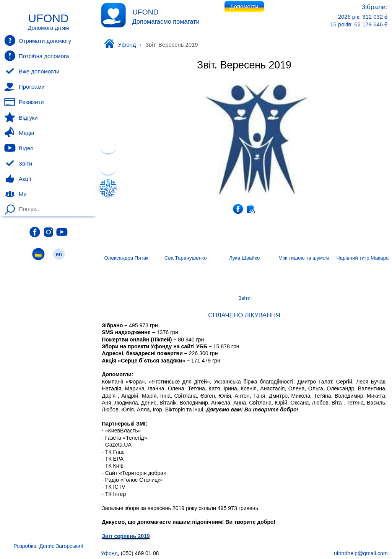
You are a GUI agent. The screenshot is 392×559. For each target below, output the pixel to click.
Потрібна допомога (37, 56)
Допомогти (244, 6)
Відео (19, 148)
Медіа (19, 133)
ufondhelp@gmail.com (361, 553)
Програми (24, 87)
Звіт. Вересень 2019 (244, 65)
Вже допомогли (32, 71)
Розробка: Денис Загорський (48, 546)
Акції (18, 179)
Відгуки (21, 117)
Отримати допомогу (38, 41)
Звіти (18, 164)
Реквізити (24, 102)
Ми (15, 194)
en (59, 254)
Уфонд (120, 44)
